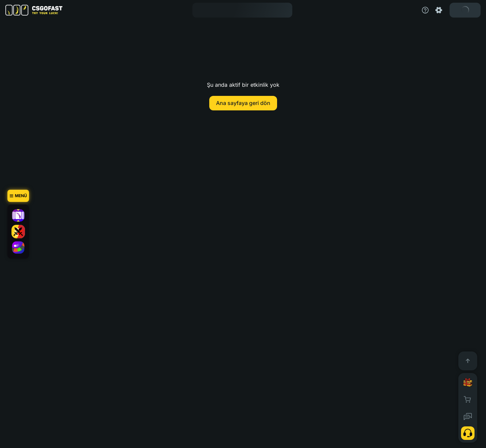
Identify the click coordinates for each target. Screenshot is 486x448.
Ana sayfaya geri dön (243, 103)
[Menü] (18, 196)
